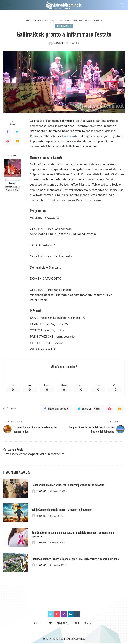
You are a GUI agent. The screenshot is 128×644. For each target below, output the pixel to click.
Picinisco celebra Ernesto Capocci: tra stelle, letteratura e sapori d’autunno (76, 559)
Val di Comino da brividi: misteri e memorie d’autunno (63, 510)
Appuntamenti (64, 26)
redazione (58, 43)
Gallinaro (68, 136)
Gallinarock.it (47, 349)
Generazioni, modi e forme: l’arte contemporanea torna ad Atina (69, 485)
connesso (26, 454)
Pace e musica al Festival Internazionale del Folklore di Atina (12, 185)
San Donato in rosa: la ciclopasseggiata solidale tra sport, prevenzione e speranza (74, 535)
